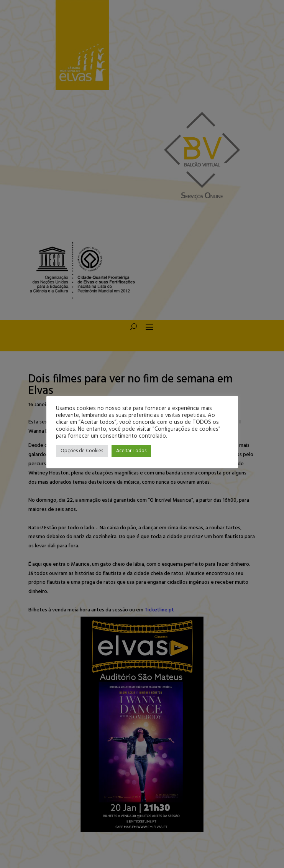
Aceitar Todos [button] (131, 451)
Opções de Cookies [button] (82, 451)
